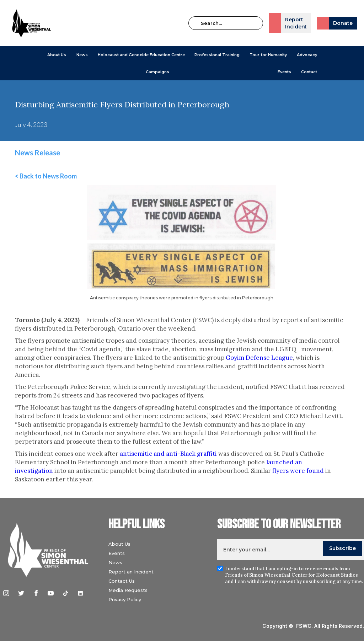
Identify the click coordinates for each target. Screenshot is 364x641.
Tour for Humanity (268, 55)
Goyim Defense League (259, 358)
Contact (309, 72)
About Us (57, 55)
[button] (57, 55)
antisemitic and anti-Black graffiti (168, 454)
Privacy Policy (127, 599)
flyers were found (298, 471)
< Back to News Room (46, 176)
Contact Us (124, 581)
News (118, 562)
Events (284, 72)
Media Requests (130, 590)
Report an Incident (133, 572)
